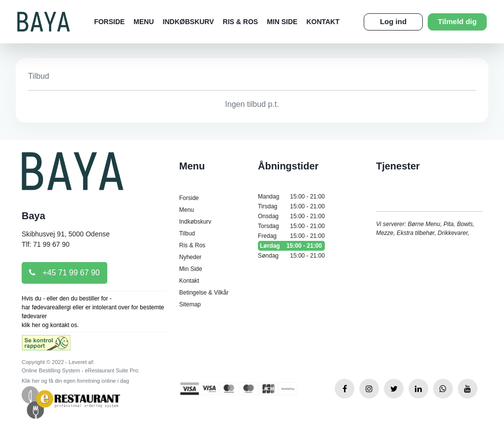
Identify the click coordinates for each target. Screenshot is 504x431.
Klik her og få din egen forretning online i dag (75, 381)
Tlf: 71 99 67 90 (46, 244)
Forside (109, 22)
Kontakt (323, 22)
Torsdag (291, 226)
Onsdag (291, 216)
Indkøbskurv (189, 22)
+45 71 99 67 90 (64, 273)
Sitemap (190, 304)
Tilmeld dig (457, 21)
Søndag (291, 256)
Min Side (282, 22)
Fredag (291, 236)
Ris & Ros (241, 22)
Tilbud (187, 233)
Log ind (393, 21)
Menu (143, 22)
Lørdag (291, 246)
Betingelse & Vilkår (204, 293)
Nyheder (190, 257)
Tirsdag (291, 206)
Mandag (291, 197)
